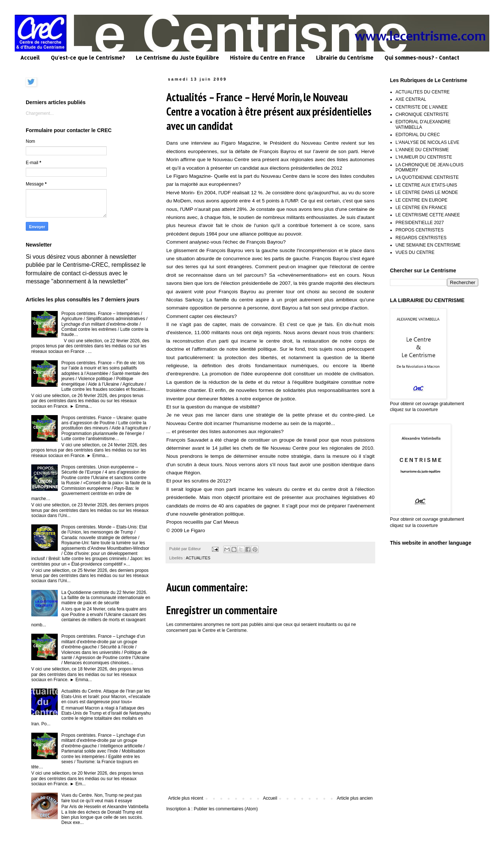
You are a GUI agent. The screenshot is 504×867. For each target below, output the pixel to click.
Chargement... (40, 113)
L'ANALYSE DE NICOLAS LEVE (427, 142)
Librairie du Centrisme (345, 58)
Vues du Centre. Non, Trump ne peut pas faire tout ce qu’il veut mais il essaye (102, 798)
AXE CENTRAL (411, 99)
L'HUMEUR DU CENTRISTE (424, 157)
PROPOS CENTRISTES (420, 230)
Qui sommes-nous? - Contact (422, 58)
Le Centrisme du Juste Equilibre (177, 58)
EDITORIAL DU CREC (418, 135)
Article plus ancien (355, 798)
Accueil (30, 58)
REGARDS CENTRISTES (421, 238)
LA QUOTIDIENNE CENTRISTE (427, 177)
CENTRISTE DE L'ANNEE (422, 107)
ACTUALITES (198, 558)
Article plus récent (186, 798)
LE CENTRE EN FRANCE (421, 208)
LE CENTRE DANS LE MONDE (427, 192)
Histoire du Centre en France (267, 58)
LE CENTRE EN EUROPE (421, 200)
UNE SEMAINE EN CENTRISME (428, 245)
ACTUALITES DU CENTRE (423, 92)
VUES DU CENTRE (415, 252)
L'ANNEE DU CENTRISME (422, 150)
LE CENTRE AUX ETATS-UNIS (426, 185)
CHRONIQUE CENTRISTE (422, 114)
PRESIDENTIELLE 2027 (420, 223)
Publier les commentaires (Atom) (226, 809)
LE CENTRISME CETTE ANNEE (428, 215)
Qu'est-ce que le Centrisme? (88, 58)
